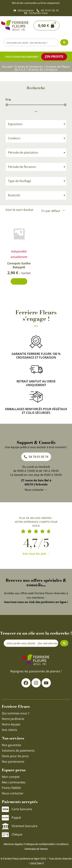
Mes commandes (14, 782)
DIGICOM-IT (37, 863)
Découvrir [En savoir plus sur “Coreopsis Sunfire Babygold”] (19, 281)
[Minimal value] (36, 105)
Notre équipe (11, 724)
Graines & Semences (29, 67)
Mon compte (11, 777)
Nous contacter (13, 793)
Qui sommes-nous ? (16, 713)
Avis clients (9, 730)
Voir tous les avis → (36, 554)
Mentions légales (13, 844)
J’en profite (54, 57)
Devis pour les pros (15, 756)
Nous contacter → (36, 490)
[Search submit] (64, 42)
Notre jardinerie (13, 719)
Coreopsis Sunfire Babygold (19, 265)
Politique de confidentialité (39, 844)
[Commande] (53, 211)
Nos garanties (12, 745)
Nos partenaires (13, 762)
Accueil (7, 67)
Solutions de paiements (18, 751)
